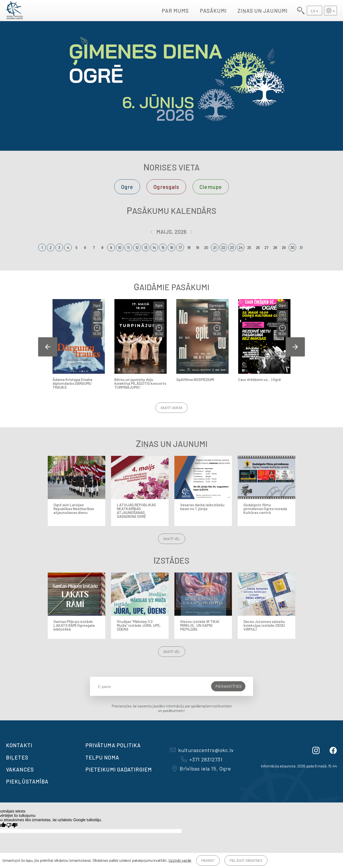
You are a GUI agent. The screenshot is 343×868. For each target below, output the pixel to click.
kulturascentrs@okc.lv (202, 750)
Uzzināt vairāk (180, 860)
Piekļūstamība (27, 781)
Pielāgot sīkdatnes (246, 860)
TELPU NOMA (102, 757)
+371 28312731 (202, 759)
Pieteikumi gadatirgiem (119, 769)
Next (295, 347)
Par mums (175, 11)
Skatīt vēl (172, 539)
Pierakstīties (228, 686)
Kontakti (19, 745)
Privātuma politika (113, 745)
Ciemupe (211, 187)
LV (313, 11)
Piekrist (208, 860)
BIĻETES (17, 757)
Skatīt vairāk (171, 408)
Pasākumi (213, 11)
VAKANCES (20, 769)
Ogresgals (166, 187)
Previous (48, 347)
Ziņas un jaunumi (263, 11)
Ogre (127, 187)
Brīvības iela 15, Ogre (202, 768)
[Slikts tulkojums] (12, 825)
